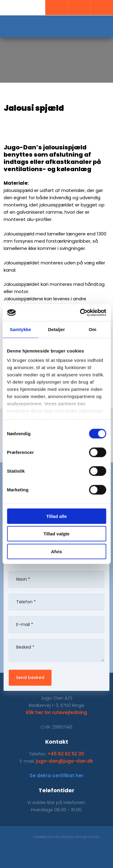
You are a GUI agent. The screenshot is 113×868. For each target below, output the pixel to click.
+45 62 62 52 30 (66, 754)
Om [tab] (93, 329)
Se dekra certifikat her (56, 775)
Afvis (56, 551)
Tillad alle (56, 516)
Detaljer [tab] (57, 329)
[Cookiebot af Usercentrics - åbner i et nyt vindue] (80, 313)
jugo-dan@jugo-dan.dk (64, 761)
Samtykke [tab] (20, 329)
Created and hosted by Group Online (66, 837)
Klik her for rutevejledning (56, 712)
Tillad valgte (56, 534)
